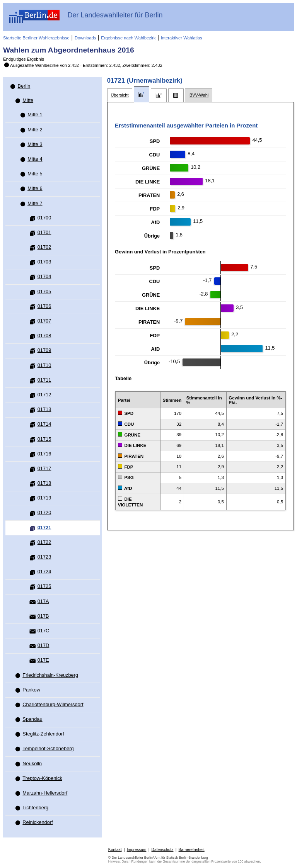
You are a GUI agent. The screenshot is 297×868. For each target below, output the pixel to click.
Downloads (85, 38)
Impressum (137, 850)
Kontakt (115, 850)
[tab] (120, 95)
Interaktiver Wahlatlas (182, 38)
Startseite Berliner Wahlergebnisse (36, 38)
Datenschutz (163, 850)
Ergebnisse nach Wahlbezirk (128, 38)
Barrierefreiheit (192, 850)
